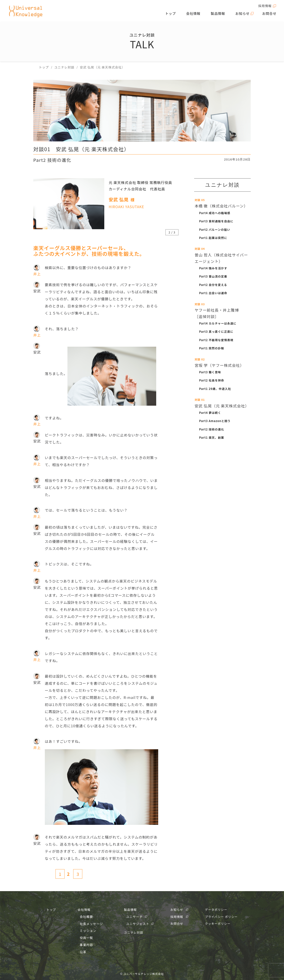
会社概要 (86, 916)
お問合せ (270, 15)
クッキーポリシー (217, 923)
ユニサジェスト (137, 923)
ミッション (88, 930)
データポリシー (216, 909)
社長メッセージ (91, 923)
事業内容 (86, 944)
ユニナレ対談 (133, 932)
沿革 (83, 951)
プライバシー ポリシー (221, 916)
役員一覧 (86, 937)
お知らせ (243, 15)
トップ (175, 15)
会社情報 (196, 15)
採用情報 (264, 6)
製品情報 (220, 15)
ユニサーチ (134, 916)
